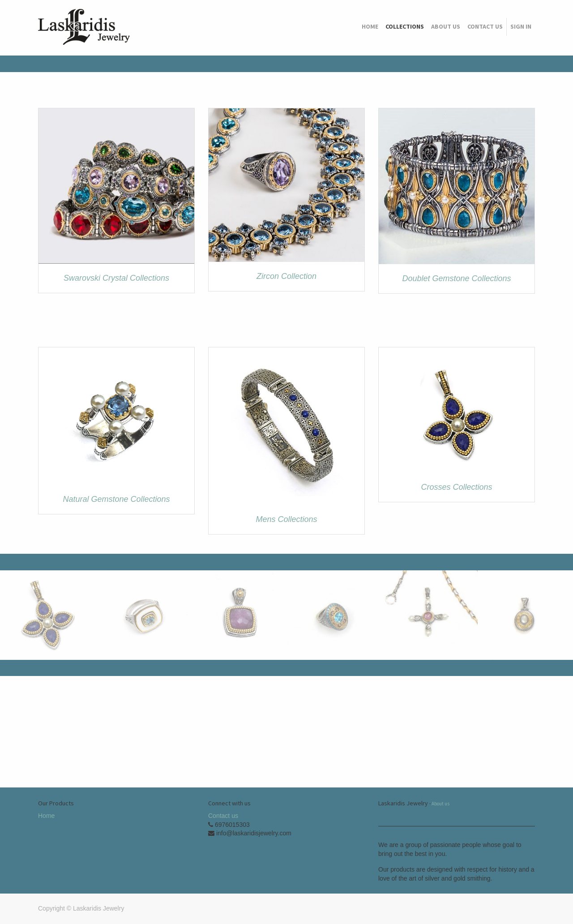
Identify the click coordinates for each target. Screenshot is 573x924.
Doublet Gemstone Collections (456, 278)
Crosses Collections (456, 487)
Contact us (223, 816)
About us (440, 804)
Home (46, 816)
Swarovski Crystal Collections (116, 278)
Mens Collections (286, 519)
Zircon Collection (286, 276)
